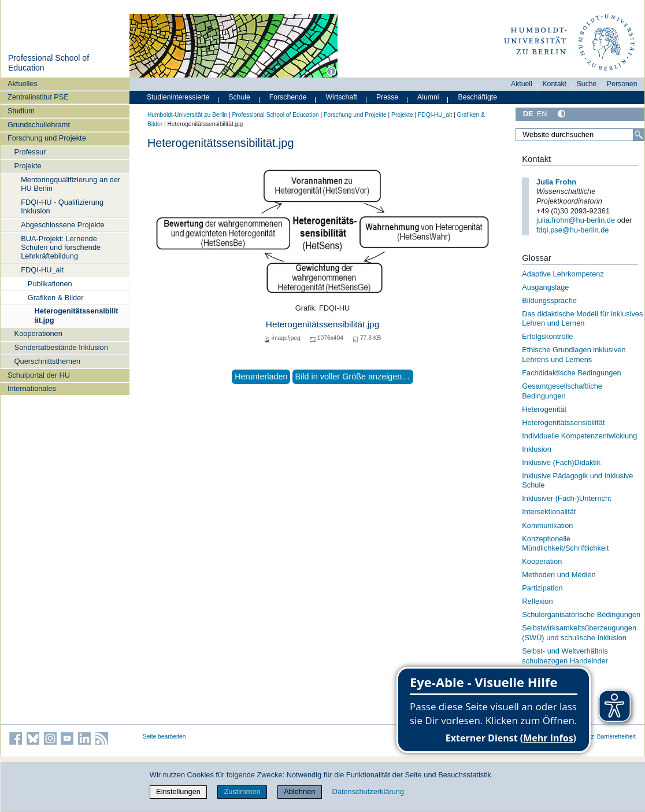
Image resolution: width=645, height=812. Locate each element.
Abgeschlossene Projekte (62, 225)
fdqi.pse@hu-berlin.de (572, 230)
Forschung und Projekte (47, 138)
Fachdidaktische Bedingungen (571, 373)
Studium (21, 111)
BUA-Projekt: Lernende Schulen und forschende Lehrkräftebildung (61, 248)
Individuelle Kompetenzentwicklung (579, 436)
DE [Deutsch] (528, 114)
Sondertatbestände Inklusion (61, 347)
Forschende (288, 97)
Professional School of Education (275, 115)
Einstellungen (178, 791)
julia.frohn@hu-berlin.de (576, 220)
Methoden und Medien (559, 575)
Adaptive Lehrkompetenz (563, 274)
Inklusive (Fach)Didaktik (561, 462)
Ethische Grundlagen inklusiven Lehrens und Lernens (574, 355)
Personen (622, 84)
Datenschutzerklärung (368, 791)
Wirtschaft (341, 97)
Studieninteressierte (178, 97)
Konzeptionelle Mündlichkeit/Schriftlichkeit (565, 544)
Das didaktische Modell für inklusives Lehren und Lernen (582, 319)
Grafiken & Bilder (56, 298)
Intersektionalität (549, 512)
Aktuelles (23, 84)
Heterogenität (544, 409)
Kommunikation (547, 525)
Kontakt (554, 84)
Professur (30, 152)
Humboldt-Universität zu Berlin (187, 115)
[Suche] (639, 135)
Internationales (32, 388)
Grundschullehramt (39, 125)
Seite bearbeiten (164, 737)
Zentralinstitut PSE (38, 97)
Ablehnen (299, 791)
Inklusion (537, 449)
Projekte (28, 166)
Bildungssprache (549, 300)
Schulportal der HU (39, 375)
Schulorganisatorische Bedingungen (581, 614)
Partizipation (542, 588)
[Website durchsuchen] (580, 135)
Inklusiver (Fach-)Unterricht (566, 498)
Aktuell (522, 84)
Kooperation (542, 561)
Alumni (428, 97)
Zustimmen (242, 791)
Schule (239, 97)
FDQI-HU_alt (42, 270)
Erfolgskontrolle (547, 336)
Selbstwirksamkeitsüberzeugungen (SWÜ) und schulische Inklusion (579, 633)
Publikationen (50, 284)
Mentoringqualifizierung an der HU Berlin (71, 184)
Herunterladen (261, 377)
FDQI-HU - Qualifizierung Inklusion (62, 206)
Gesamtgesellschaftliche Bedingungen (562, 391)
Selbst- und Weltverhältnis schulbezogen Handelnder (565, 656)
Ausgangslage (545, 287)
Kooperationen (38, 333)
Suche (587, 84)
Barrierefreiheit (616, 737)
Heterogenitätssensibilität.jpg (77, 315)
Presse (387, 97)
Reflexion (537, 601)
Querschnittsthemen (48, 361)
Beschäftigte (477, 97)
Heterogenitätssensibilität (563, 422)
